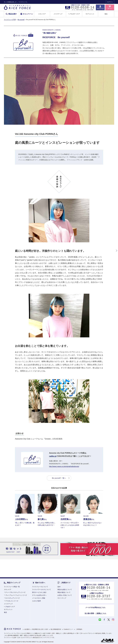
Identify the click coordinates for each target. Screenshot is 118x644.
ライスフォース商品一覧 (12, 587)
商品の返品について (64, 592)
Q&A (59, 587)
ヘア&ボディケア (9, 607)
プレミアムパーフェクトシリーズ (16, 595)
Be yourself (21, 20)
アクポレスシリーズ (12, 601)
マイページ (100, 9)
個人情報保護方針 (56, 629)
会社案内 (27, 629)
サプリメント (90, 14)
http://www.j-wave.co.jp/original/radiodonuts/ (64, 466)
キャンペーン (28, 14)
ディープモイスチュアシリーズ (15, 592)
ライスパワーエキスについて (41, 590)
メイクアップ (58, 14)
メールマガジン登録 (39, 598)
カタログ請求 (36, 601)
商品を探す (13, 14)
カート (110, 9)
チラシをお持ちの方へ (39, 595)
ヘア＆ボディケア (74, 14)
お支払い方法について (65, 595)
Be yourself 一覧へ (59, 478)
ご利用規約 (79, 629)
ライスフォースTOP (10, 20)
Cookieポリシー (68, 629)
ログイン (110, 2)
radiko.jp (53, 456)
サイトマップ (62, 598)
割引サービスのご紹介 (39, 592)
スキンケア (42, 14)
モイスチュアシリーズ (12, 598)
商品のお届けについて (65, 590)
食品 (106, 14)
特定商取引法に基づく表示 (40, 629)
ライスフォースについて (40, 587)
